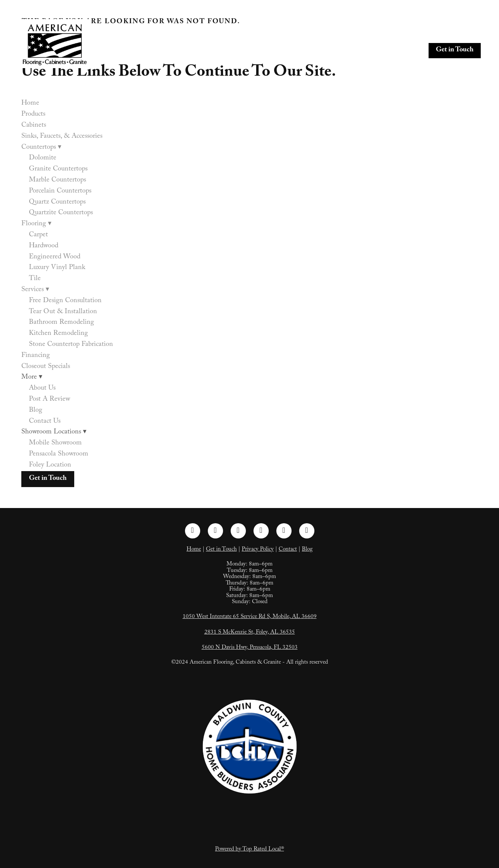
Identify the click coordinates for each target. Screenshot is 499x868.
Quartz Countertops (57, 203)
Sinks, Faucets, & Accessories (309, 34)
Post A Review (49, 400)
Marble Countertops (57, 181)
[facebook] (193, 531)
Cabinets (246, 34)
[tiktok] (284, 531)
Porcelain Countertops (60, 192)
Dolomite (43, 158)
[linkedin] (238, 531)
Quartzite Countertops (61, 213)
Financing (241, 50)
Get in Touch (455, 50)
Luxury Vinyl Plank (57, 268)
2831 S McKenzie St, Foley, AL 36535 (250, 633)
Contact (288, 550)
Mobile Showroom (55, 444)
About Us (42, 389)
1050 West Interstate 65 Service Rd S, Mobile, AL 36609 (250, 617)
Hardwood (44, 246)
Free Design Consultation (65, 301)
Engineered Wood (55, 257)
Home (182, 34)
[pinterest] (261, 531)
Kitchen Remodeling (58, 334)
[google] (307, 531)
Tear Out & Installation (63, 312)
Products (212, 34)
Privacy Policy (258, 550)
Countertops (381, 34)
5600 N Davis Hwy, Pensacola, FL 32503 (250, 648)
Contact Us (45, 422)
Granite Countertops (58, 170)
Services (466, 34)
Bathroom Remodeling (61, 323)
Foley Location (50, 466)
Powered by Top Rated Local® (249, 850)
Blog (36, 411)
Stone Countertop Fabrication (71, 345)
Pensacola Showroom (59, 455)
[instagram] (215, 531)
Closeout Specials (289, 50)
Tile (35, 279)
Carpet (38, 235)
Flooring (426, 34)
